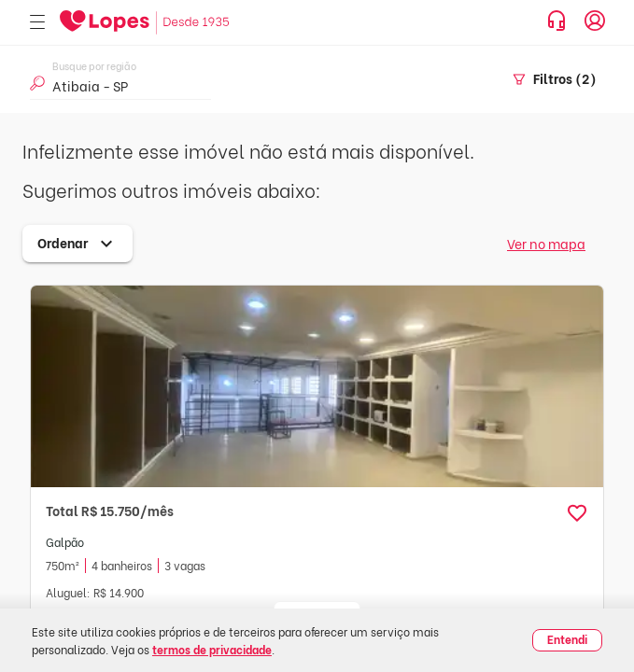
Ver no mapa (546, 243)
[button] (577, 513)
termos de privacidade (212, 649)
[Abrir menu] (37, 23)
